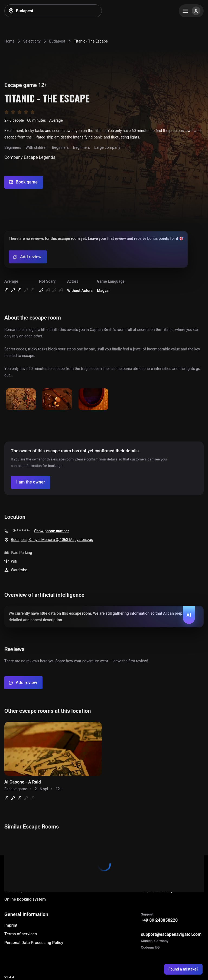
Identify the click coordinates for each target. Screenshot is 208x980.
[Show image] (21, 400)
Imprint (11, 925)
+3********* (20, 531)
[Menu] (191, 11)
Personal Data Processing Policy (34, 943)
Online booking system (25, 899)
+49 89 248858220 (159, 920)
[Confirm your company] (31, 482)
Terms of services (21, 934)
